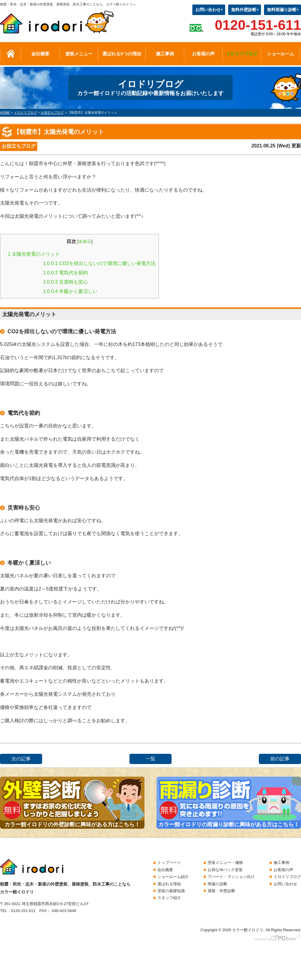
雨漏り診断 (217, 884)
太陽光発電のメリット (34, 254)
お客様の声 (203, 54)
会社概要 (40, 54)
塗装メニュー (79, 54)
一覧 (150, 759)
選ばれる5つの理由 (122, 54)
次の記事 (21, 759)
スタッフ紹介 (169, 898)
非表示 (85, 242)
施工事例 (165, 54)
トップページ (169, 863)
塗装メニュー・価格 (225, 863)
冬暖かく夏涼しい (70, 291)
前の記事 (280, 759)
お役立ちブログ (19, 146)
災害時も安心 (65, 282)
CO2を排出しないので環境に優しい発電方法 (99, 263)
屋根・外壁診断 (221, 891)
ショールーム (281, 54)
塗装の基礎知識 (171, 891)
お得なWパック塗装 (225, 870)
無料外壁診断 (244, 10)
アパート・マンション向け (231, 877)
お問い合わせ (208, 10)
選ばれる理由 (169, 884)
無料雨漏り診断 (282, 10)
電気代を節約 (65, 273)
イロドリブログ (242, 54)
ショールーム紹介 (173, 877)
